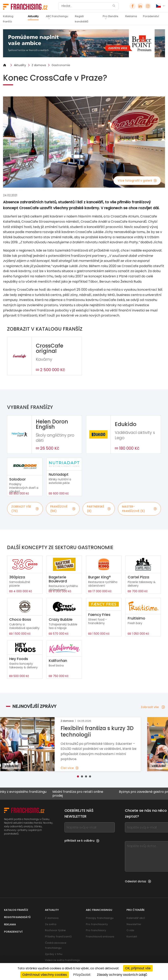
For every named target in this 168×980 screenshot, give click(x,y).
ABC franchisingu (57, 16)
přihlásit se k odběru (82, 841)
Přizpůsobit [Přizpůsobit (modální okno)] (82, 975)
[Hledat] (86, 6)
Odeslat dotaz (138, 881)
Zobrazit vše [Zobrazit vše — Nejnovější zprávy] (153, 707)
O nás (130, 930)
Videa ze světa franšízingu (62, 960)
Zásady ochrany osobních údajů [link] (122, 975)
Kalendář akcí (136, 918)
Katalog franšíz (8, 19)
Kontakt (132, 937)
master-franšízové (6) (139, 509)
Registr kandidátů (82, 19)
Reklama (131, 16)
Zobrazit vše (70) (25, 509)
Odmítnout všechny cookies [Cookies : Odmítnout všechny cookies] (45, 975)
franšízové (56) (63, 509)
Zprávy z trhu (54, 954)
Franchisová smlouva (100, 937)
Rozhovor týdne (55, 930)
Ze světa (51, 924)
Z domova (39, 65)
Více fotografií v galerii (137, 181)
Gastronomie (61, 65)
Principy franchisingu (100, 918)
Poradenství (151, 16)
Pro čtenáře (110, 16)
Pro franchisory (96, 930)
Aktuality (33, 16)
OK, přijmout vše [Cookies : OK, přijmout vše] (138, 968)
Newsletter (134, 924)
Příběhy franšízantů (58, 937)
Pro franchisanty (97, 924)
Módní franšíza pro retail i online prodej (82, 794)
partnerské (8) (99, 509)
